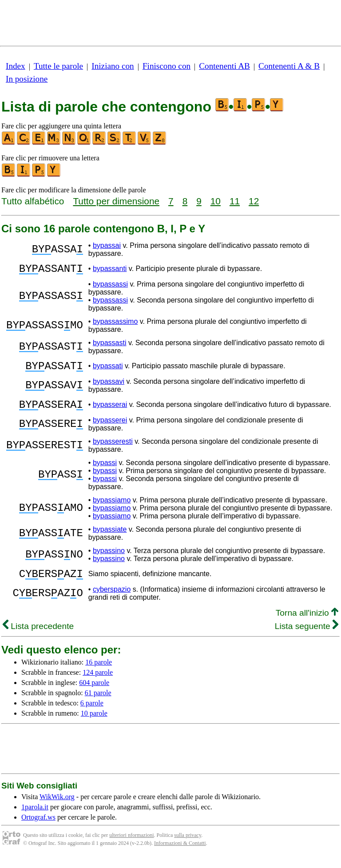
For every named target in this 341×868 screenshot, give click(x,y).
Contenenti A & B (289, 66)
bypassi (105, 471)
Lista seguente (307, 637)
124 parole (98, 683)
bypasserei (110, 428)
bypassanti (110, 270)
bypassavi (109, 387)
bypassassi (110, 287)
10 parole (94, 724)
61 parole (98, 703)
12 (254, 201)
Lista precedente (38, 637)
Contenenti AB (224, 66)
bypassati (108, 370)
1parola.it (35, 818)
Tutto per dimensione (116, 201)
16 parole (99, 673)
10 (216, 201)
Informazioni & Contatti (180, 854)
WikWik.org (57, 807)
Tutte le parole (58, 66)
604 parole (94, 693)
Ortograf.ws (38, 828)
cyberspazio (112, 600)
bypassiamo (112, 508)
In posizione (27, 79)
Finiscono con (167, 66)
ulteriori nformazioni (131, 846)
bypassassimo (115, 324)
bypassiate (110, 537)
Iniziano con (113, 66)
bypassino (109, 559)
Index (16, 66)
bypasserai (110, 411)
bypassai (107, 245)
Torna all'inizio (307, 623)
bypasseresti (113, 449)
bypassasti (110, 345)
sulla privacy (188, 846)
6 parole (92, 714)
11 (235, 201)
